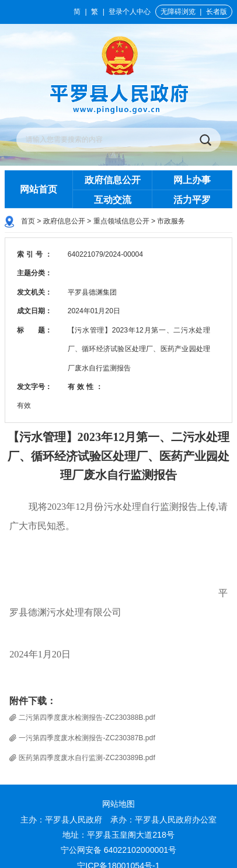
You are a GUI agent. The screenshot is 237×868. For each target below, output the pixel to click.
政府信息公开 (113, 180)
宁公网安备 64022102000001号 (119, 850)
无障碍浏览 (178, 12)
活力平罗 (192, 199)
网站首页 (39, 189)
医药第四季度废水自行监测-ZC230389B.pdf (87, 758)
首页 (28, 221)
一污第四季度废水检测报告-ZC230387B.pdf (87, 738)
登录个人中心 (130, 12)
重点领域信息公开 (121, 221)
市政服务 (171, 221)
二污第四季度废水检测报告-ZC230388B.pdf (87, 717)
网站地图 (118, 804)
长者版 (217, 12)
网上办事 (192, 180)
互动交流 (113, 199)
